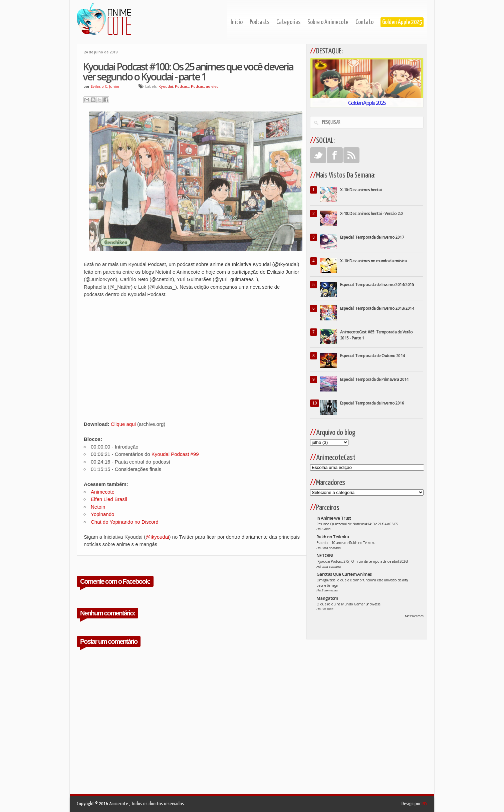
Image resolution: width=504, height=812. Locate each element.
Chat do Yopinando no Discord (125, 522)
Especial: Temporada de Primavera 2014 (374, 379)
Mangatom (327, 598)
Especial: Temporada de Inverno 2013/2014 (377, 308)
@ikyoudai (157, 537)
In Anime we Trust (334, 518)
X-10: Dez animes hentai (361, 190)
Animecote (103, 492)
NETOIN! (325, 555)
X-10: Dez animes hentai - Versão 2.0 (371, 213)
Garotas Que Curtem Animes (344, 574)
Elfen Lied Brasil (109, 499)
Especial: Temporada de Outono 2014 (372, 356)
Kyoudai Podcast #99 (175, 454)
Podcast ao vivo (205, 86)
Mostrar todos (414, 616)
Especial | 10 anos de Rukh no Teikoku (346, 543)
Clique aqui (123, 424)
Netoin (98, 507)
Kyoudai (166, 86)
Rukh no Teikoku (333, 537)
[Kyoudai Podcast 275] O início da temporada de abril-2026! (362, 561)
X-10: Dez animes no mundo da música (373, 261)
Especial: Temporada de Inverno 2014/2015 (377, 285)
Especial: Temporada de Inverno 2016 (372, 403)
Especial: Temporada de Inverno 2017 (372, 237)
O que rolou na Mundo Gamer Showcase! (349, 604)
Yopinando (102, 514)
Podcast (182, 86)
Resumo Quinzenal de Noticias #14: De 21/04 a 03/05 (357, 524)
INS (424, 804)
